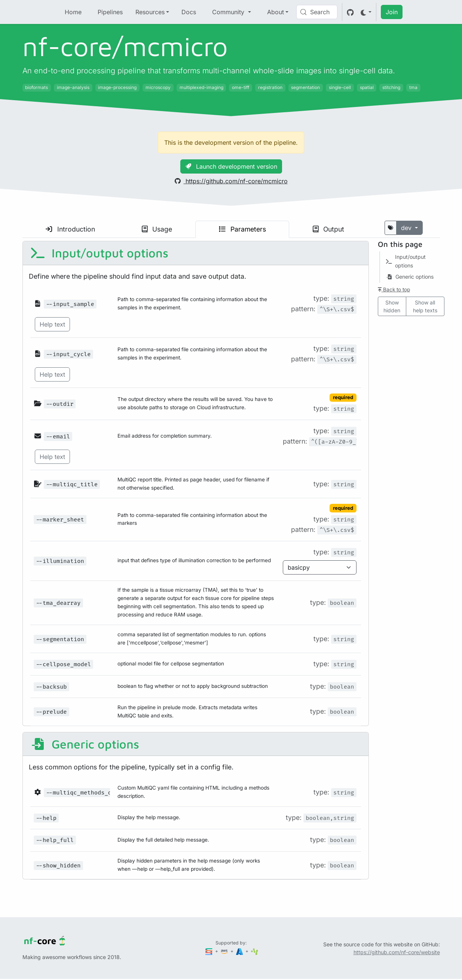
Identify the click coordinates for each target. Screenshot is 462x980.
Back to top (394, 290)
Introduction (70, 229)
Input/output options (99, 253)
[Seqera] (209, 951)
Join (392, 12)
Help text (52, 324)
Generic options (85, 744)
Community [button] (229, 12)
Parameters (242, 229)
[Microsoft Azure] (240, 951)
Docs (189, 12)
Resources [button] (150, 12)
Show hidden (392, 306)
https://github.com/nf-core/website (397, 952)
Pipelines (110, 12)
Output (328, 229)
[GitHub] (350, 12)
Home (73, 12)
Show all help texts (425, 306)
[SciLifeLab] (255, 951)
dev (407, 228)
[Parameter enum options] (320, 567)
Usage (157, 229)
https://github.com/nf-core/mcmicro (231, 181)
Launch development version (231, 166)
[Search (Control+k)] (317, 12)
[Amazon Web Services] (225, 951)
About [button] (276, 12)
